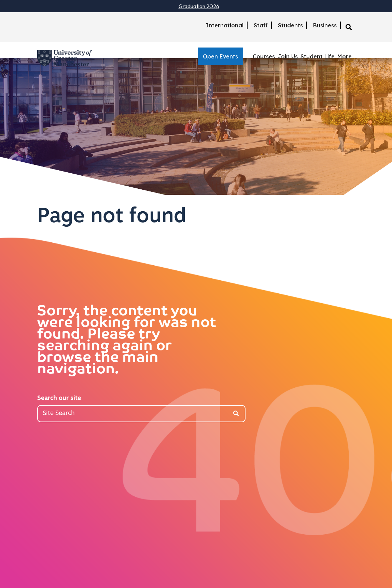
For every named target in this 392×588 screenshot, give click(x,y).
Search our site (59, 398)
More (345, 56)
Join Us (288, 56)
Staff (261, 25)
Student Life (318, 56)
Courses (264, 56)
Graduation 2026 (199, 6)
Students (290, 25)
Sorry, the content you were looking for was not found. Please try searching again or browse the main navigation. (127, 341)
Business (325, 25)
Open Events (220, 56)
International (225, 25)
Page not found (112, 217)
